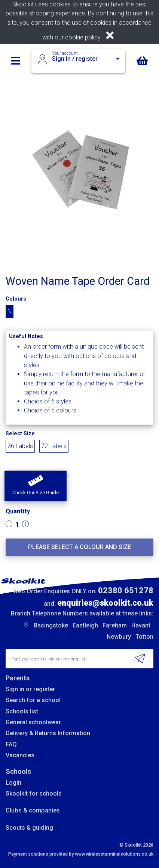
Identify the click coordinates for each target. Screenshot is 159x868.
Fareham (115, 625)
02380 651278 (126, 590)
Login (13, 783)
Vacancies (20, 755)
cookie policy (83, 37)
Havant (141, 625)
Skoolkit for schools (34, 794)
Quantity (18, 511)
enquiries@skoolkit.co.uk (105, 603)
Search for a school (33, 700)
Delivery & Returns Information (48, 733)
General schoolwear (33, 722)
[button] (36, 486)
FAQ (11, 744)
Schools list (22, 711)
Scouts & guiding (29, 828)
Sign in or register (30, 689)
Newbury (119, 637)
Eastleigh (85, 625)
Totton (144, 637)
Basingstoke (51, 625)
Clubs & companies (33, 810)
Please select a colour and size (80, 547)
